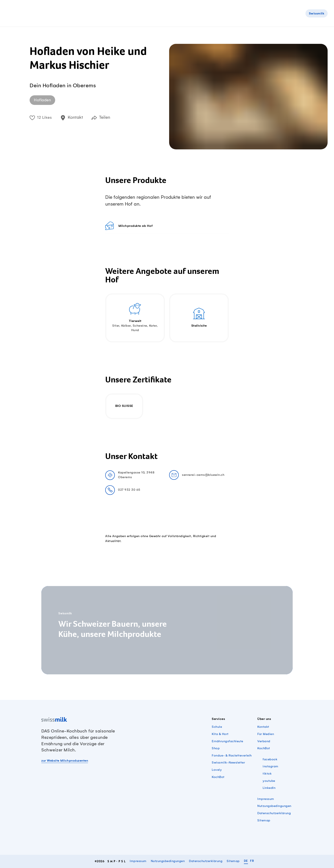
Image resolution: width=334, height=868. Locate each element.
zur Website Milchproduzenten (65, 761)
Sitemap (264, 821)
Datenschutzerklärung (274, 813)
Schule (217, 727)
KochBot (218, 777)
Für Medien (266, 734)
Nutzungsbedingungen (274, 806)
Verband (264, 741)
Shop (216, 748)
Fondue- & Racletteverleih (232, 756)
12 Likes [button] (41, 118)
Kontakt (263, 727)
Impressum (266, 799)
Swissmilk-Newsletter (228, 763)
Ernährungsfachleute (227, 741)
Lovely (217, 770)
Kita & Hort (220, 734)
